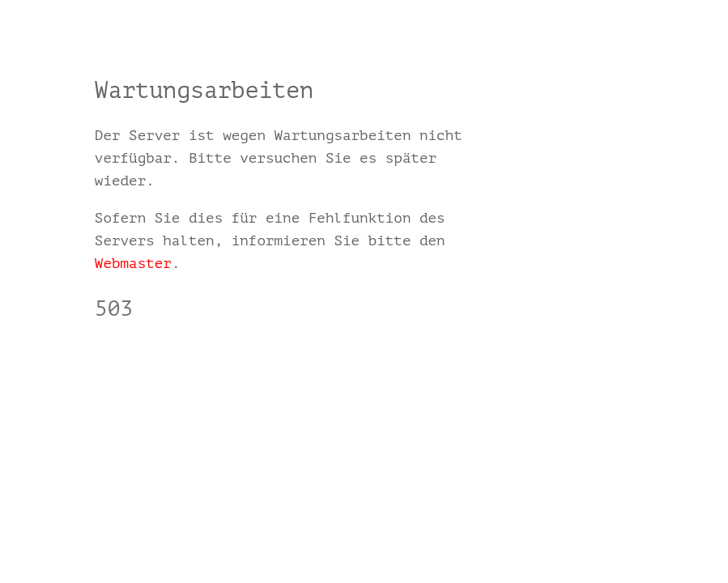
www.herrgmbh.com (163, 355)
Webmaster (133, 263)
